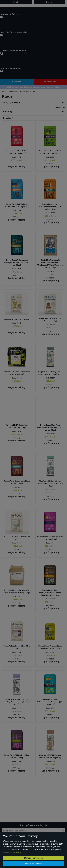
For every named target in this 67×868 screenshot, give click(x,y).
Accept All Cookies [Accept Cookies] (33, 864)
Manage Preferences (34, 858)
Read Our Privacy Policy (12, 853)
